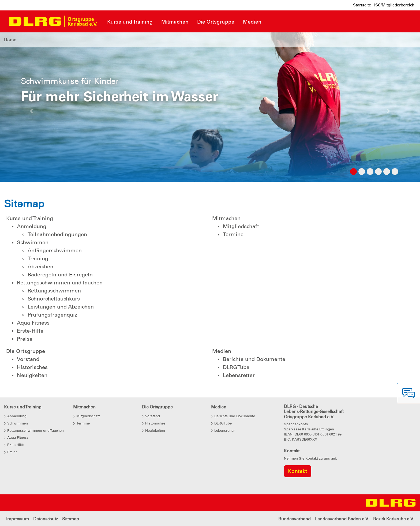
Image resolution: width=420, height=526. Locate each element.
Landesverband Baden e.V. (342, 519)
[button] (31, 112)
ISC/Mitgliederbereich (394, 5)
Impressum (18, 519)
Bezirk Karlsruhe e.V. (393, 519)
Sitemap (71, 519)
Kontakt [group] (298, 471)
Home (10, 40)
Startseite (362, 5)
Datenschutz (46, 519)
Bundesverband (295, 519)
